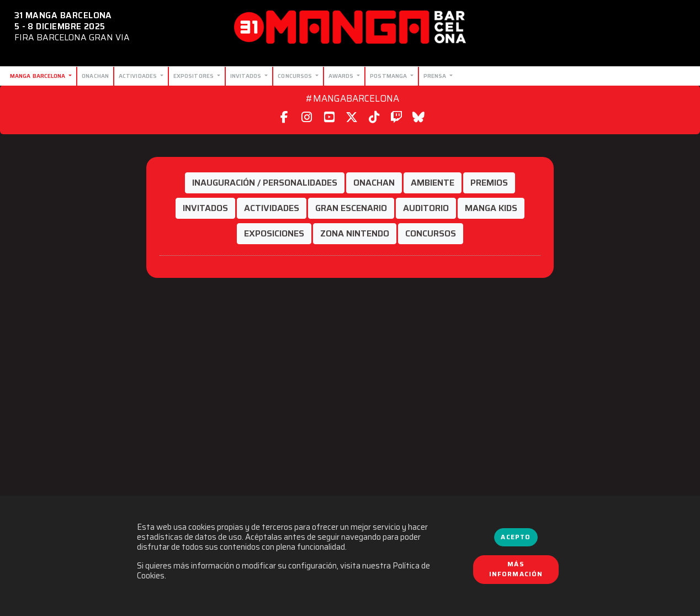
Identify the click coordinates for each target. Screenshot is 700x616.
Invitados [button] (247, 76)
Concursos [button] (296, 76)
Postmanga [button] (389, 76)
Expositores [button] (194, 76)
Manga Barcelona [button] (39, 76)
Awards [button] (342, 76)
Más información (516, 569)
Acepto (516, 537)
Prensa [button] (436, 76)
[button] (265, 183)
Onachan (95, 76)
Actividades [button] (139, 76)
